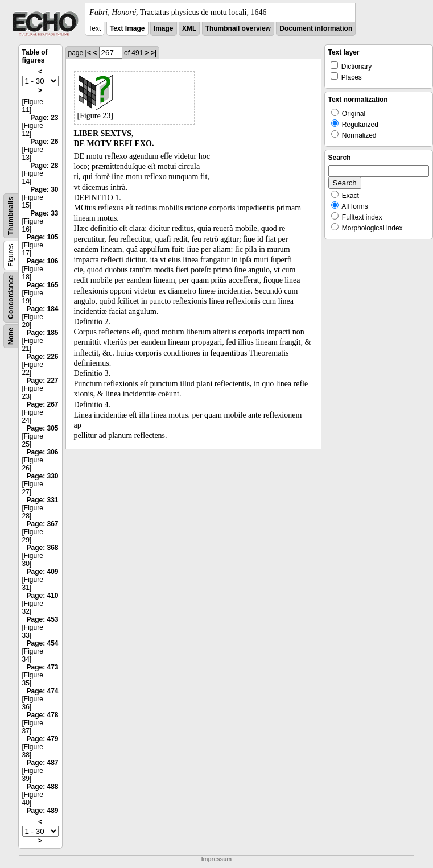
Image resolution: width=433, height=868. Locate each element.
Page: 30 (44, 189)
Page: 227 (42, 381)
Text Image (127, 28)
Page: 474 (42, 691)
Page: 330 (42, 476)
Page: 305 (42, 428)
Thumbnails (11, 216)
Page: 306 (42, 452)
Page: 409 (42, 572)
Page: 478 (42, 715)
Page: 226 (42, 357)
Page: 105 (42, 237)
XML (189, 28)
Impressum (216, 859)
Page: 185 (42, 333)
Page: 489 (42, 811)
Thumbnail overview (238, 28)
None (11, 336)
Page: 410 (42, 596)
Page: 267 (42, 404)
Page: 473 (42, 667)
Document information (316, 28)
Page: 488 (42, 787)
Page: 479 (42, 739)
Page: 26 (44, 142)
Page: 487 (42, 763)
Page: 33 (44, 213)
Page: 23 (44, 118)
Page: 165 (42, 285)
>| (154, 53)
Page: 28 (44, 166)
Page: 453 (42, 619)
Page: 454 (42, 643)
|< (88, 53)
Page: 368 (42, 548)
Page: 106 (42, 261)
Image (164, 28)
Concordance (11, 297)
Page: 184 (42, 309)
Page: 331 (42, 500)
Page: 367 (42, 524)
